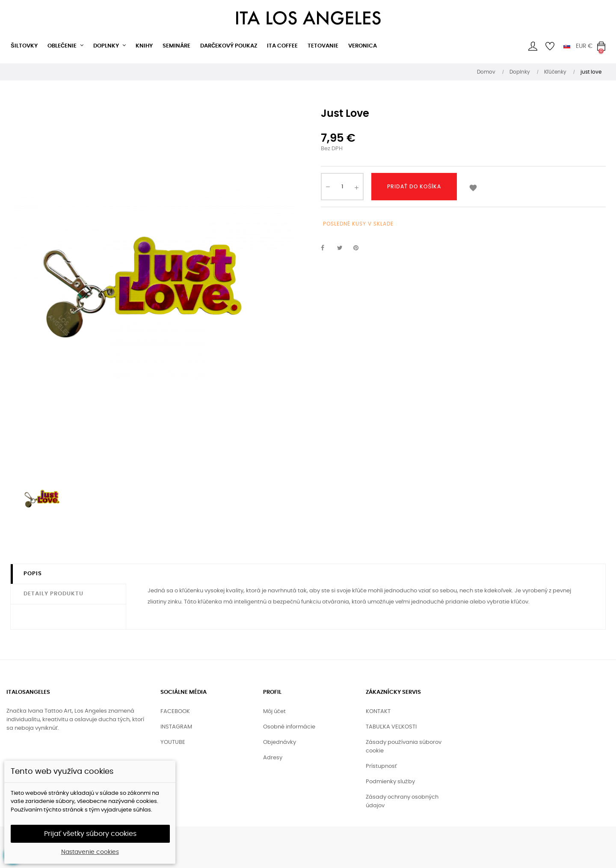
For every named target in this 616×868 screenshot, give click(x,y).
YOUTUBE (173, 742)
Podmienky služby (390, 782)
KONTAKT (378, 712)
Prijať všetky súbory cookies (90, 834)
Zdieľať (327, 248)
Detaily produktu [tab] (53, 594)
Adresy (273, 758)
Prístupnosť (381, 766)
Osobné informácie (289, 727)
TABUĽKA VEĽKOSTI (391, 727)
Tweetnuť (344, 248)
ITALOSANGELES (28, 692)
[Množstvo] (342, 187)
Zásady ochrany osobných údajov (402, 801)
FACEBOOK (175, 712)
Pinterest (360, 248)
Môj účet (274, 712)
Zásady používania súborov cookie (404, 747)
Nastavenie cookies (90, 852)
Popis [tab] (33, 574)
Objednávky (280, 742)
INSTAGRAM (176, 727)
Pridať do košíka (414, 187)
